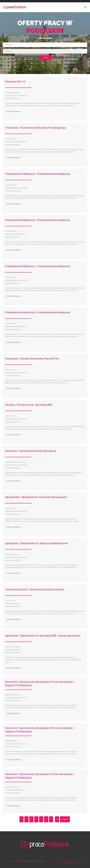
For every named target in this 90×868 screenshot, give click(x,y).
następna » (65, 819)
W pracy (81, 861)
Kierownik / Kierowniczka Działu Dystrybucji (31, 451)
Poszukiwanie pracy (70, 861)
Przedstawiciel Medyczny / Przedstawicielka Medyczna (38, 174)
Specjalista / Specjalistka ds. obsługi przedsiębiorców (37, 543)
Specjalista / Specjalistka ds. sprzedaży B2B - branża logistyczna (43, 636)
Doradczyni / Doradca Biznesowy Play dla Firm (32, 359)
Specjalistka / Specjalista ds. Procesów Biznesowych (36, 497)
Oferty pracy (57, 861)
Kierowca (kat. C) (15, 82)
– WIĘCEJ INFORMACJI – (14, 111)
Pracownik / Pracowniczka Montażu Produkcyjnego (36, 128)
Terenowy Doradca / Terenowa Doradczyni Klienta (34, 589)
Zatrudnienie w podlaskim (69, 863)
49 (57, 819)
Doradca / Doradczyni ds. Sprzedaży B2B (29, 405)
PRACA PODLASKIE (13, 861)
